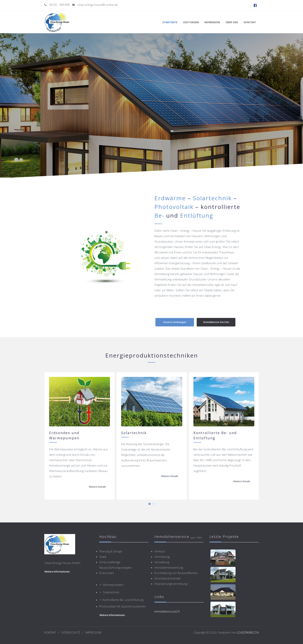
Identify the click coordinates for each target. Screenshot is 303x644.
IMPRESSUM (93, 632)
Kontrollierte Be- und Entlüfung (123, 600)
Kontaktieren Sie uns (216, 322)
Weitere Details (97, 487)
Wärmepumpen (113, 585)
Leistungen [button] (191, 22)
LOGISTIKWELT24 (248, 632)
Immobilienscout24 (167, 611)
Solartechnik (111, 592)
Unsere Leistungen (175, 322)
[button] (150, 504)
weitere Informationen (57, 572)
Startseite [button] (170, 22)
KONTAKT (50, 632)
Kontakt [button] (250, 22)
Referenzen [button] (212, 22)
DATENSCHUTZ (71, 632)
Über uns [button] (232, 22)
